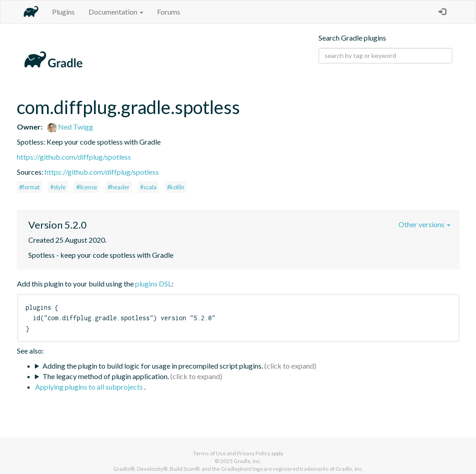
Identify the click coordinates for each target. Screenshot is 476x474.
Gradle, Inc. (248, 461)
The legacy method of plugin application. (106, 376)
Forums (169, 12)
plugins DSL (153, 284)
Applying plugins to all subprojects (90, 387)
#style (58, 187)
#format (29, 187)
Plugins (63, 12)
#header (119, 187)
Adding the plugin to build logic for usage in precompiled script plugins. (153, 366)
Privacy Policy (254, 453)
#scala (148, 187)
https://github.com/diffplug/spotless (74, 157)
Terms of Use (209, 453)
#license (87, 187)
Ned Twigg (70, 127)
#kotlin (176, 187)
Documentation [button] (116, 12)
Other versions (424, 224)
